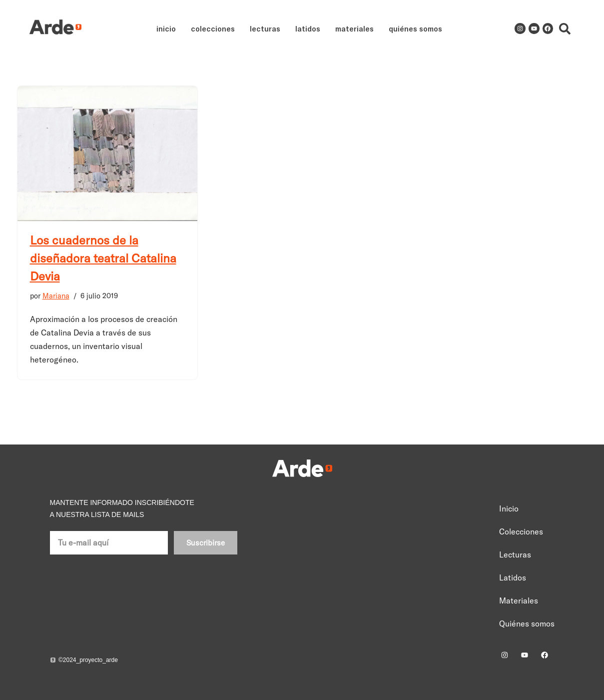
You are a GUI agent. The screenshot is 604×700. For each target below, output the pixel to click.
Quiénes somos (415, 28)
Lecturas (265, 28)
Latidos (308, 28)
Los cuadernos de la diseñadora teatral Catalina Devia (103, 258)
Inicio (166, 28)
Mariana (56, 296)
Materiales (354, 28)
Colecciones (213, 28)
